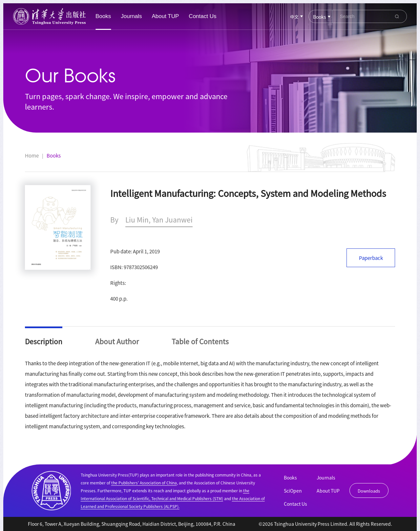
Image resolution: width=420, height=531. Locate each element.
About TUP (166, 16)
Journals (131, 16)
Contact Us (202, 16)
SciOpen (293, 491)
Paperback (371, 258)
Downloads (369, 491)
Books (103, 16)
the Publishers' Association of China (144, 483)
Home (32, 156)
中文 (294, 17)
